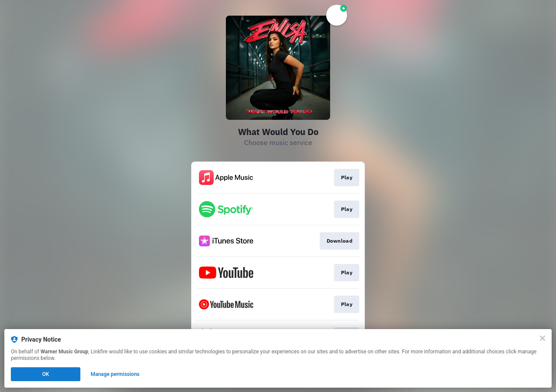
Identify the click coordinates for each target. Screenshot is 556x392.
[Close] (543, 338)
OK (46, 374)
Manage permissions (115, 374)
